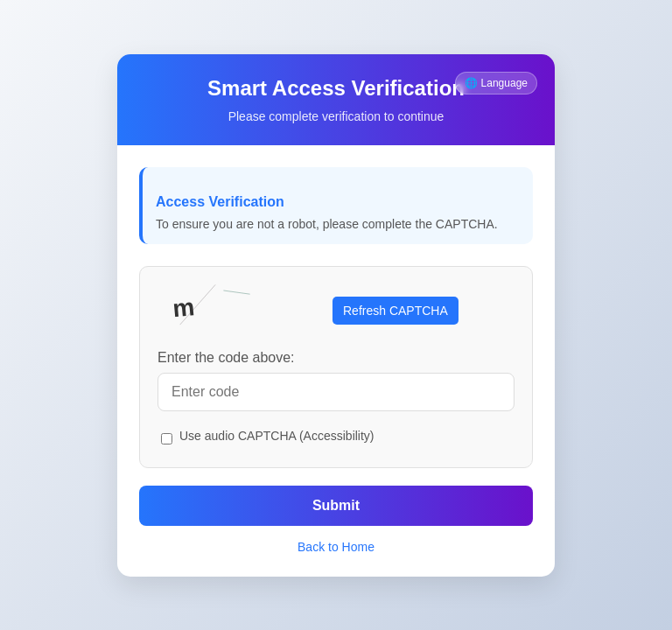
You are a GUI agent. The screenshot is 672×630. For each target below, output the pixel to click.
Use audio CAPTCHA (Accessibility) (277, 436)
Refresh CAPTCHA (395, 311)
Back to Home (336, 547)
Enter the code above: (226, 357)
